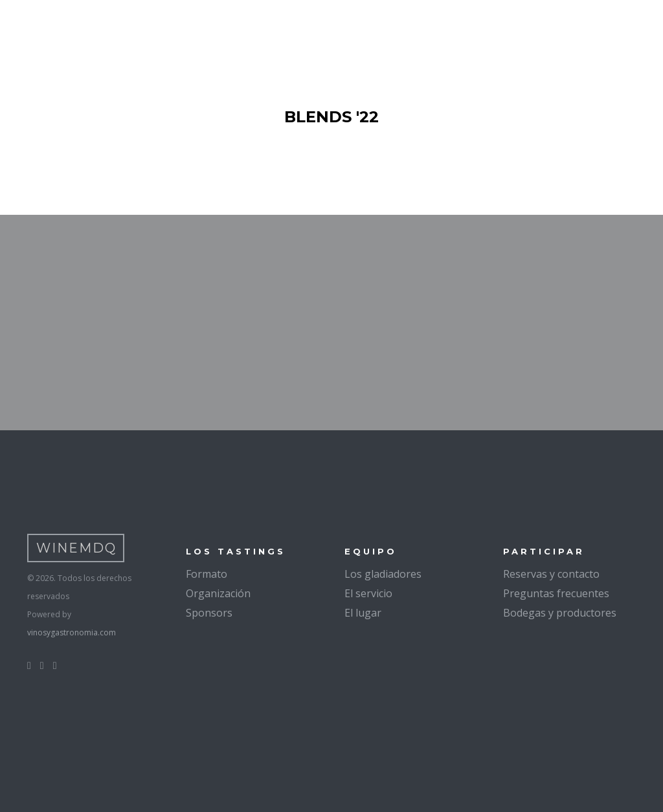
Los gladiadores (383, 574)
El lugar (363, 613)
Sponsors (209, 613)
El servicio (368, 593)
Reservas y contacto (551, 574)
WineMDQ (76, 548)
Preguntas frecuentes (556, 593)
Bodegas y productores (560, 613)
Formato (207, 574)
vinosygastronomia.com (72, 632)
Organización (218, 593)
